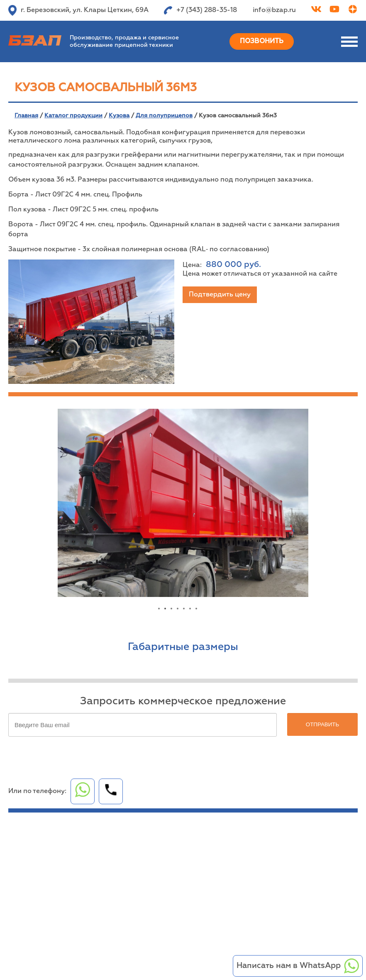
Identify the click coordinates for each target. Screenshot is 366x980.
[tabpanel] (183, 503)
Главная (26, 116)
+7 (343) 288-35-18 (200, 10)
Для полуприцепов (164, 116)
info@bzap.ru (274, 10)
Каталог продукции (73, 116)
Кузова (119, 116)
